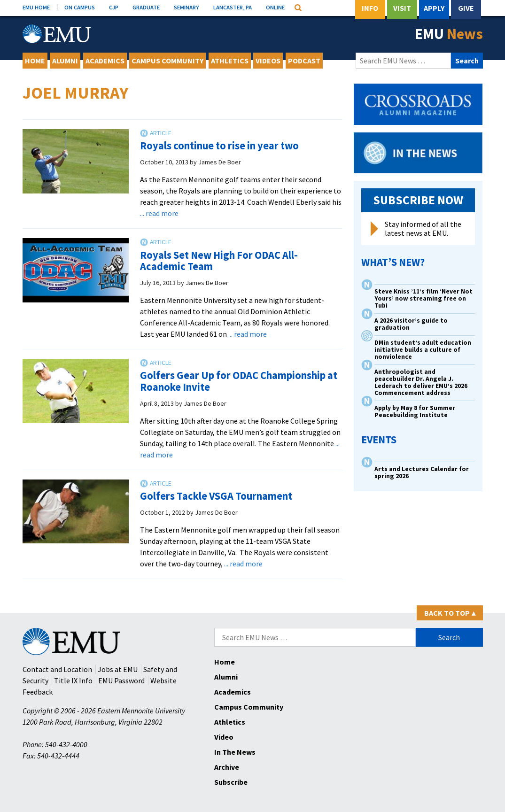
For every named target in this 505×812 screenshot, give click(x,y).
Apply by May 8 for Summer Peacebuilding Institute (415, 411)
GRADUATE (146, 7)
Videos (268, 61)
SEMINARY (186, 7)
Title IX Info (73, 681)
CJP (114, 7)
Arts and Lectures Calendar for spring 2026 (422, 472)
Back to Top (450, 613)
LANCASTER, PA (233, 7)
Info (370, 8)
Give (466, 8)
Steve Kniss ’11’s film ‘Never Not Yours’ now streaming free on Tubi (423, 298)
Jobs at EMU (118, 669)
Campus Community (167, 61)
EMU (449, 34)
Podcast (304, 61)
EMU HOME (36, 7)
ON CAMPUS (80, 7)
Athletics (230, 61)
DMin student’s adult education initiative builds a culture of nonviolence (423, 350)
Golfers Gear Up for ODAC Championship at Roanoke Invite (239, 381)
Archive (227, 767)
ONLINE (275, 7)
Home (35, 61)
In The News (235, 752)
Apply (434, 8)
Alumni (65, 61)
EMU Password (121, 681)
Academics (105, 61)
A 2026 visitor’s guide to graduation (411, 324)
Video (224, 737)
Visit (402, 8)
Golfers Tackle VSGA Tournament (216, 496)
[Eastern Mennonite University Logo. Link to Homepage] (57, 34)
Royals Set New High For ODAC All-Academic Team (219, 261)
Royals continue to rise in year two (219, 146)
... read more (159, 213)
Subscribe (231, 782)
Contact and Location (57, 669)
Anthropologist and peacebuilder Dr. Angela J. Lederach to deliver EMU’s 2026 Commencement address (421, 382)
